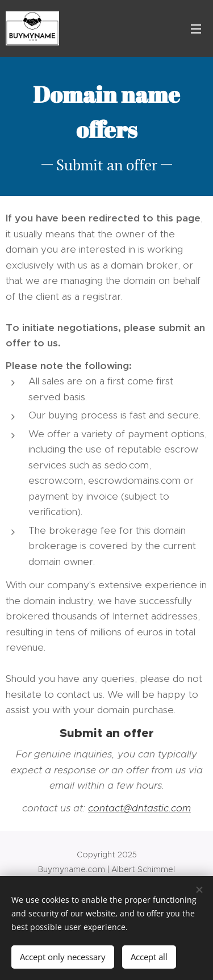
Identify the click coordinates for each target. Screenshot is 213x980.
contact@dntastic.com (139, 808)
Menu (196, 29)
